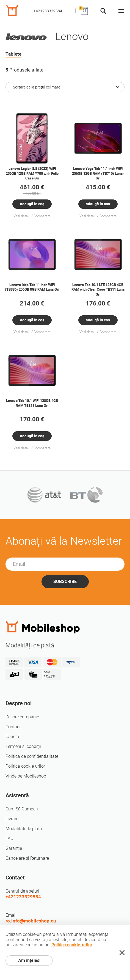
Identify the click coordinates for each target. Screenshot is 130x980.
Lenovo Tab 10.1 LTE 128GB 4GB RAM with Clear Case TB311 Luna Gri (98, 290)
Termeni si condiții (23, 746)
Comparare (42, 216)
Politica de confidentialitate (32, 756)
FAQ (9, 838)
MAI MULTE (49, 674)
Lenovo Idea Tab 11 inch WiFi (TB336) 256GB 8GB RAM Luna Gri (32, 287)
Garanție (14, 848)
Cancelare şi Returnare (27, 858)
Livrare (12, 819)
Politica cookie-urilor (25, 766)
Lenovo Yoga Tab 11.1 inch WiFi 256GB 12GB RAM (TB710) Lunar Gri (98, 173)
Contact (13, 727)
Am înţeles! (29, 960)
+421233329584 (48, 11)
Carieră (12, 737)
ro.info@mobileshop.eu (31, 921)
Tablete (13, 54)
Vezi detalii (22, 216)
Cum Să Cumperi (22, 809)
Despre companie (22, 717)
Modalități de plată (24, 829)
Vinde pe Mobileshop (26, 776)
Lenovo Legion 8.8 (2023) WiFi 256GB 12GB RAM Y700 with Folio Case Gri (32, 173)
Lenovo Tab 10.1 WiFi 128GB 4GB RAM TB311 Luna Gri (32, 403)
